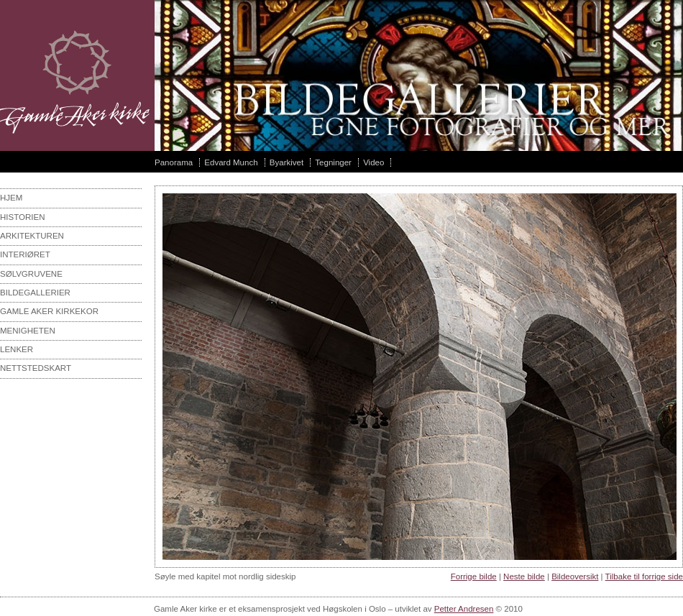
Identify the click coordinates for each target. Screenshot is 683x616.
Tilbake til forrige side (644, 576)
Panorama (174, 162)
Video (373, 162)
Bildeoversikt (575, 576)
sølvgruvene (31, 274)
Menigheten (28, 331)
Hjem (11, 198)
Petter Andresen (464, 609)
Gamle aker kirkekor (49, 311)
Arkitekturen (32, 236)
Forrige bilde (474, 576)
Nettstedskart (36, 368)
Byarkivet (287, 162)
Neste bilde (524, 576)
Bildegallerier (35, 293)
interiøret (25, 254)
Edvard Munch (231, 162)
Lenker (17, 349)
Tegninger (333, 162)
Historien (23, 217)
